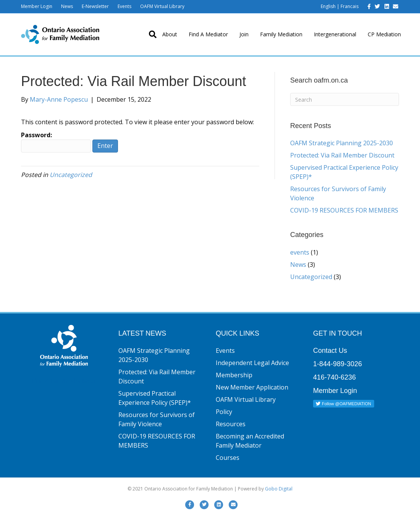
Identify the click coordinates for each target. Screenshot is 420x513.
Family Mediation (281, 34)
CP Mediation (384, 34)
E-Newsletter (95, 6)
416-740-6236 (334, 377)
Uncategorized (71, 175)
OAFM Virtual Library (162, 6)
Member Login (37, 6)
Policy (224, 412)
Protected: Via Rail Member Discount (342, 155)
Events (124, 6)
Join (244, 34)
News (67, 6)
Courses (228, 458)
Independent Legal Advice (252, 363)
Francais (350, 6)
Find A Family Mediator (64, 381)
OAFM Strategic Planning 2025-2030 (342, 143)
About (170, 34)
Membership (234, 375)
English (328, 6)
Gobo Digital (279, 489)
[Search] (150, 34)
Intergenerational (335, 34)
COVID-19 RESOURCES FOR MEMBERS (344, 210)
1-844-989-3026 (338, 364)
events (300, 252)
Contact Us (330, 351)
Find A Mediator (208, 34)
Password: (56, 142)
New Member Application (252, 387)
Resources (231, 424)
